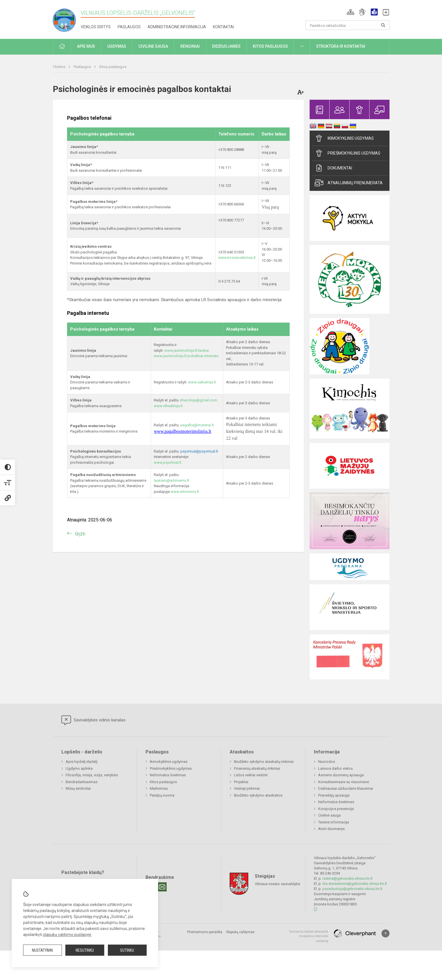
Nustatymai (43, 950)
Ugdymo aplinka (79, 768)
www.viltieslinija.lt (168, 406)
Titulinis (59, 67)
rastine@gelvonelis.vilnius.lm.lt (348, 878)
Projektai (241, 782)
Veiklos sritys (96, 27)
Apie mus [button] (86, 46)
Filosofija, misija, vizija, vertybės (92, 775)
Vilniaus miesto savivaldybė (277, 884)
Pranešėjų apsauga (334, 795)
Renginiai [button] (190, 46)
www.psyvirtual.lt (168, 462)
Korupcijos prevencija (336, 809)
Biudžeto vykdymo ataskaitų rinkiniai (264, 762)
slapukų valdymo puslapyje (67, 935)
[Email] (162, 887)
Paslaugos (129, 27)
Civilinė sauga (329, 815)
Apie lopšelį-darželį (81, 762)
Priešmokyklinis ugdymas (348, 153)
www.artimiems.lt (185, 492)
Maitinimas (159, 788)
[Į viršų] (386, 933)
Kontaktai (223, 27)
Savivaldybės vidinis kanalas (93, 720)
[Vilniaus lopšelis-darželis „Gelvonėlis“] (67, 18)
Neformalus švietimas (168, 775)
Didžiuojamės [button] (226, 46)
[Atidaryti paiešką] (383, 25)
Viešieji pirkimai (247, 788)
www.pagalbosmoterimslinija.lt (182, 431)
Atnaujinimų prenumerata (349, 183)
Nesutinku (85, 950)
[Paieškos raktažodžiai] (347, 25)
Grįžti (80, 534)
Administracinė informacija (177, 27)
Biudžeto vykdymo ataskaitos (258, 795)
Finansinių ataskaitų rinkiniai (257, 768)
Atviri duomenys (331, 829)
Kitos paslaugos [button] (270, 46)
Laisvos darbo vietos (335, 768)
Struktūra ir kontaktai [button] (341, 46)
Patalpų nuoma (162, 795)
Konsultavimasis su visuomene (344, 782)
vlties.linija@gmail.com (198, 400)
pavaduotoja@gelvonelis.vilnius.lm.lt (352, 889)
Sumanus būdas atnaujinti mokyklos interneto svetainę (309, 936)
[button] (351, 12)
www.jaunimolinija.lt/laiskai (187, 350)
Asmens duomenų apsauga (341, 775)
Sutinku (127, 950)
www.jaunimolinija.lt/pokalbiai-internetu (186, 356)
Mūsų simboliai (78, 788)
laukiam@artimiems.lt (171, 480)
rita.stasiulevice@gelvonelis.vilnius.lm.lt (355, 884)
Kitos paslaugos (113, 67)
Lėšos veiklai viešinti (251, 775)
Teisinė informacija (334, 822)
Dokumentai (333, 168)
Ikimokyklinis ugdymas (344, 138)
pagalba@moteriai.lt (197, 425)
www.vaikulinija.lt (202, 382)
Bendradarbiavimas (82, 782)
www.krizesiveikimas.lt (237, 258)
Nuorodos (327, 762)
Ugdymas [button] (117, 46)
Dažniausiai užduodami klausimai (346, 788)
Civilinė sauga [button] (153, 46)
